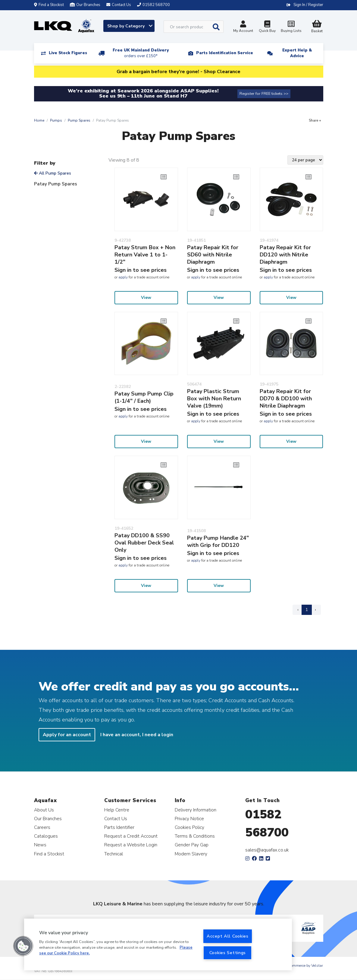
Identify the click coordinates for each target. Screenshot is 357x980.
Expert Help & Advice (297, 53)
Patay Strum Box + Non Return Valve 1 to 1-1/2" (145, 255)
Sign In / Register (308, 5)
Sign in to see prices (141, 270)
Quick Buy (267, 27)
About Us (44, 810)
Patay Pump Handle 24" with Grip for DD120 (218, 541)
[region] (158, 944)
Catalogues (46, 836)
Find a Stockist (49, 5)
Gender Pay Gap (192, 845)
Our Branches (85, 5)
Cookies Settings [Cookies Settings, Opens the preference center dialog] (228, 953)
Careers (42, 827)
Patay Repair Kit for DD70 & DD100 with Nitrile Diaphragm (286, 399)
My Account (243, 27)
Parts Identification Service (225, 53)
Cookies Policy (189, 827)
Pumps (56, 120)
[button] (23, 946)
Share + (315, 120)
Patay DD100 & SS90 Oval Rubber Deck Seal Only (144, 543)
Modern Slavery (191, 854)
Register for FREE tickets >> (264, 94)
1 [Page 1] (307, 610)
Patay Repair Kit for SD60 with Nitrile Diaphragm (213, 255)
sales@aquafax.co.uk (267, 850)
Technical (114, 854)
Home (39, 120)
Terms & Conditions (195, 836)
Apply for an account (67, 735)
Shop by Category (130, 26)
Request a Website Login (131, 845)
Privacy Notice (189, 819)
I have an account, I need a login (137, 735)
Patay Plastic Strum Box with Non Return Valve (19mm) (214, 399)
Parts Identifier (119, 827)
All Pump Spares (53, 173)
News (40, 845)
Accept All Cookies (228, 936)
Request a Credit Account (131, 836)
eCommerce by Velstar (305, 966)
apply (123, 277)
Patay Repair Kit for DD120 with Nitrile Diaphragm (285, 255)
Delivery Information (196, 810)
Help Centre (117, 810)
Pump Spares (79, 120)
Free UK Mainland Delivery (141, 53)
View (146, 298)
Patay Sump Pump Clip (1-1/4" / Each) (144, 397)
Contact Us (116, 819)
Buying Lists (291, 27)
